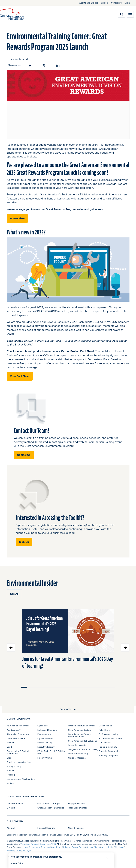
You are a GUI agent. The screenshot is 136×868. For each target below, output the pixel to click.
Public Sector (105, 743)
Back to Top (68, 709)
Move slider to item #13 (99, 687)
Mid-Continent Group (78, 754)
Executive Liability (46, 747)
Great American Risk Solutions (82, 741)
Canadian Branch (15, 803)
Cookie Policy (78, 847)
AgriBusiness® (14, 730)
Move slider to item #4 (43, 687)
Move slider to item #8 (68, 687)
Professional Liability (108, 734)
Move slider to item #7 (62, 687)
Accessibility (107, 847)
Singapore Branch (77, 803)
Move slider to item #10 (81, 687)
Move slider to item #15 (112, 687)
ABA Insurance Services (18, 726)
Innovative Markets (77, 745)
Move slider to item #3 (37, 687)
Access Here (17, 218)
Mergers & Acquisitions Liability (83, 749)
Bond (9, 747)
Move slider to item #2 (30, 687)
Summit (10, 770)
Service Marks (93, 847)
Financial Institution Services (82, 726)
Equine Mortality (45, 738)
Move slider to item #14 (106, 687)
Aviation (11, 743)
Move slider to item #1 (24, 687)
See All (14, 594)
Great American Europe (49, 803)
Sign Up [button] (24, 542)
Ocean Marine (105, 726)
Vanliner (11, 783)
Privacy (67, 847)
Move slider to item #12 (93, 687)
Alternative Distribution (18, 734)
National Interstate (77, 758)
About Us (11, 828)
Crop (9, 758)
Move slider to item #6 (55, 687)
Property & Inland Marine (111, 738)
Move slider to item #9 (74, 687)
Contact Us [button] (24, 455)
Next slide (125, 648)
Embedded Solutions (47, 730)
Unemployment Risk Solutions (21, 779)
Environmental (44, 734)
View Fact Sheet (20, 376)
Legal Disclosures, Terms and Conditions (42, 847)
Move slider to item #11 (87, 687)
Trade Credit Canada (78, 808)
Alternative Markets (16, 738)
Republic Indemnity (108, 747)
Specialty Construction (110, 751)
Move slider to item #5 (49, 687)
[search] (122, 14)
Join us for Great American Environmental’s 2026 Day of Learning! (68, 662)
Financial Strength (46, 828)
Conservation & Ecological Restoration (19, 752)
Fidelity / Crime (45, 758)
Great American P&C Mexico (51, 808)
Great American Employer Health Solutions (80, 735)
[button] (107, 858)
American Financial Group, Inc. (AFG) (38, 844)
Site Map (119, 847)
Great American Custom (79, 730)
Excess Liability (45, 743)
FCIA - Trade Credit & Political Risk (51, 752)
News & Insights (76, 828)
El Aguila (11, 808)
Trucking (11, 775)
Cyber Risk (42, 726)
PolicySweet (105, 730)
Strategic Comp (14, 766)
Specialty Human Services (19, 762)
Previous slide (11, 648)
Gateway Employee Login (19, 850)
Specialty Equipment (109, 755)
